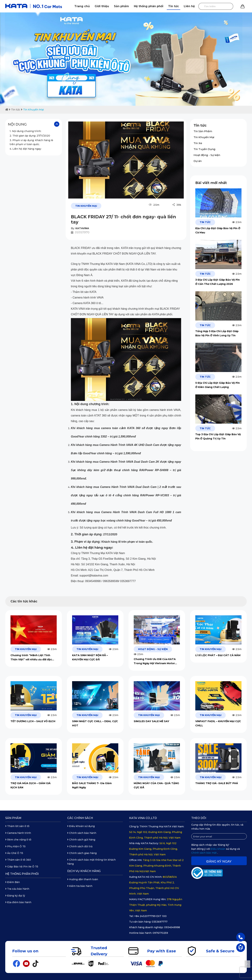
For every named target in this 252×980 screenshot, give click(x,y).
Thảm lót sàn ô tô (17, 826)
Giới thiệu (102, 6)
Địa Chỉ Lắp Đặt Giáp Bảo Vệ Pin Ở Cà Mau (218, 230)
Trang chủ (82, 6)
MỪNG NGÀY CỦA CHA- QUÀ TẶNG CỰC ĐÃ (156, 785)
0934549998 (172, 927)
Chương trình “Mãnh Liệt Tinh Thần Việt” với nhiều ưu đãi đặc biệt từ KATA (31, 658)
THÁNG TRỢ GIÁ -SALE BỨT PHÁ (217, 783)
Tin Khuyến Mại (33, 110)
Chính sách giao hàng (82, 853)
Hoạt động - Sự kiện (207, 155)
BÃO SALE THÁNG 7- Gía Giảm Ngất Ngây (92, 785)
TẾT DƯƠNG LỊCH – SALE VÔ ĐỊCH (33, 721)
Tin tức (174, 6)
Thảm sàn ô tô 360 (18, 860)
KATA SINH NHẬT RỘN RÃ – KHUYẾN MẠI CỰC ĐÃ (90, 657)
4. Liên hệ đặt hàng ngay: (26, 149)
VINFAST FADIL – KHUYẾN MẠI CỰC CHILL (218, 723)
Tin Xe (198, 143)
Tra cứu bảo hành (17, 889)
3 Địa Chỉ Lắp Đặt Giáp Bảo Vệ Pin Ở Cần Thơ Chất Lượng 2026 (218, 282)
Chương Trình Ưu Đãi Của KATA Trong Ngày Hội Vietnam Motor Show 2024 (155, 661)
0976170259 (160, 933)
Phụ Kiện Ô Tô (15, 846)
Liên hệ (189, 6)
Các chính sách (80, 818)
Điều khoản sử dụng (81, 826)
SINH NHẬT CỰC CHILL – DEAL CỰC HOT (95, 723)
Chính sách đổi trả (80, 846)
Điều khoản (218, 849)
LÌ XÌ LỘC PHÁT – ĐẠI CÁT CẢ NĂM (218, 655)
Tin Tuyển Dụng (204, 149)
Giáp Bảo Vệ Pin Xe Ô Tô (22, 867)
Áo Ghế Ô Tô (14, 853)
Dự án (198, 161)
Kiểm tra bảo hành (80, 886)
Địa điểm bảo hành (18, 902)
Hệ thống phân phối (149, 6)
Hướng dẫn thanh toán (83, 879)
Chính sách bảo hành (82, 833)
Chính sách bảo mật (204, 853)
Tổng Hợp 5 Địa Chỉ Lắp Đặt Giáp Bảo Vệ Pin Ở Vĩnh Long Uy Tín (217, 333)
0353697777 (160, 922)
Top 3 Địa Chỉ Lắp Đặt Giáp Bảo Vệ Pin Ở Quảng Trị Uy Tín (218, 436)
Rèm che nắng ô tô (18, 840)
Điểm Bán (13, 882)
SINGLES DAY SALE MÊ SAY (151, 721)
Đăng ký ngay (219, 861)
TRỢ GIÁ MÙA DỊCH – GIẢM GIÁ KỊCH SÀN (31, 785)
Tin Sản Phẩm (203, 131)
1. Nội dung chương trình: (25, 131)
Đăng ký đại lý (15, 896)
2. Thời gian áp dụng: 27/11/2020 (30, 136)
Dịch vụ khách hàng (84, 871)
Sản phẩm (121, 6)
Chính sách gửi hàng (81, 840)
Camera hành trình (18, 833)
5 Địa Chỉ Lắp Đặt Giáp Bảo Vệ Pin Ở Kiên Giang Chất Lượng (218, 385)
